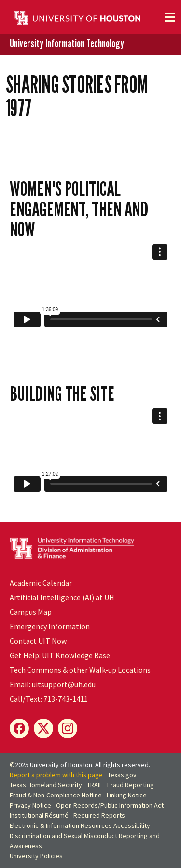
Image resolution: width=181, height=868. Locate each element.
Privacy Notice (30, 805)
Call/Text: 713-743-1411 (49, 699)
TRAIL (95, 785)
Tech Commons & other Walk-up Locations (80, 670)
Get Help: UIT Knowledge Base (60, 655)
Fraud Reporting (131, 785)
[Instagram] (68, 728)
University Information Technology (67, 44)
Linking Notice (127, 795)
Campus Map (31, 612)
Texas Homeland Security (46, 785)
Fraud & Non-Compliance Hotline (56, 795)
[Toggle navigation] (170, 17)
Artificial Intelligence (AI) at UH (62, 597)
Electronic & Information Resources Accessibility (80, 825)
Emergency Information (50, 626)
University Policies (36, 856)
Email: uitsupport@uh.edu (53, 684)
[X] (43, 728)
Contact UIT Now (38, 641)
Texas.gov (122, 775)
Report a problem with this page (56, 775)
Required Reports (99, 815)
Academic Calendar (41, 583)
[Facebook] (19, 728)
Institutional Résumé (39, 815)
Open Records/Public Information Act (110, 805)
